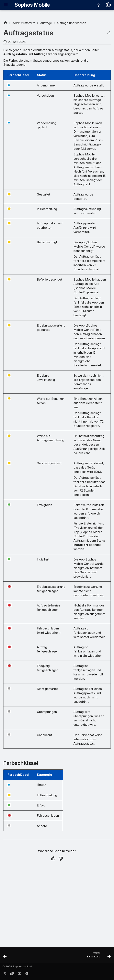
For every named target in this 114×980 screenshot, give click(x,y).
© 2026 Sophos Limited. (18, 966)
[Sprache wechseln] (108, 5)
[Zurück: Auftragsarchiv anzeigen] (5, 956)
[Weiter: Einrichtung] (98, 956)
